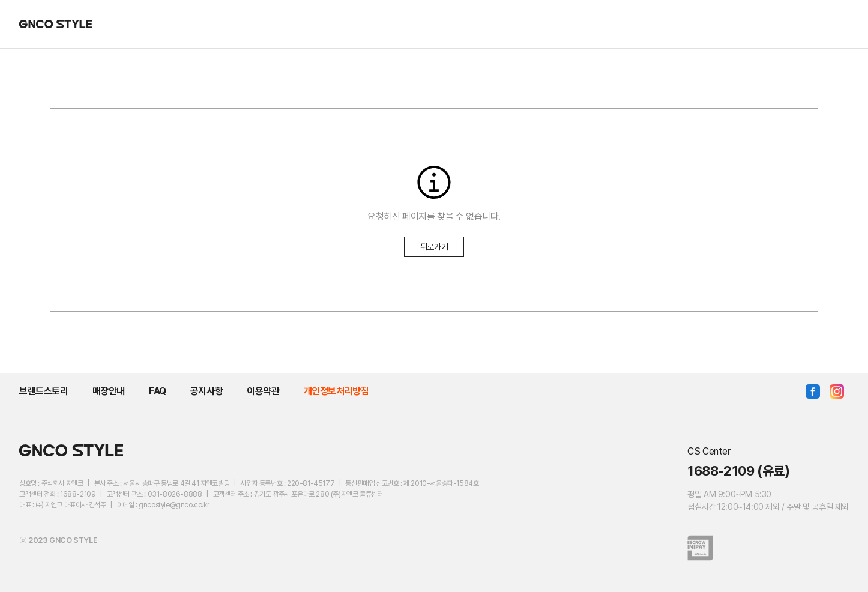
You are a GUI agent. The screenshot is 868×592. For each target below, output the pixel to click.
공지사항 (206, 391)
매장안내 (109, 391)
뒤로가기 (434, 247)
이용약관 (263, 391)
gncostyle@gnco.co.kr (174, 505)
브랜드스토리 (44, 391)
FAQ (158, 391)
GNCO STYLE (56, 24)
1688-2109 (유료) (738, 471)
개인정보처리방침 (336, 391)
